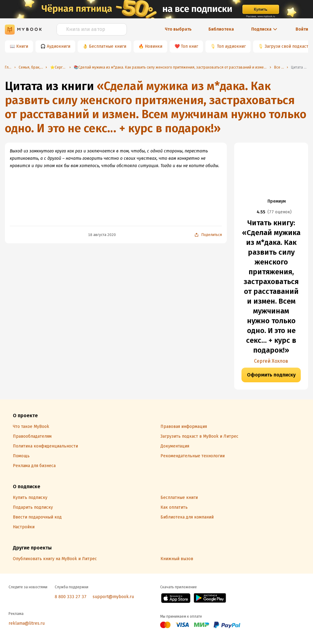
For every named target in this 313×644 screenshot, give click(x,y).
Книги (22, 46)
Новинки (154, 46)
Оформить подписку (271, 375)
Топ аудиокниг (231, 46)
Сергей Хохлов (271, 361)
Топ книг (190, 46)
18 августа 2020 (102, 235)
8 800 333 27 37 (71, 597)
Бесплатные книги (108, 46)
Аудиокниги (59, 46)
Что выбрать (178, 29)
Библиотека (221, 29)
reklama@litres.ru (27, 623)
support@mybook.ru (113, 597)
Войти (302, 29)
